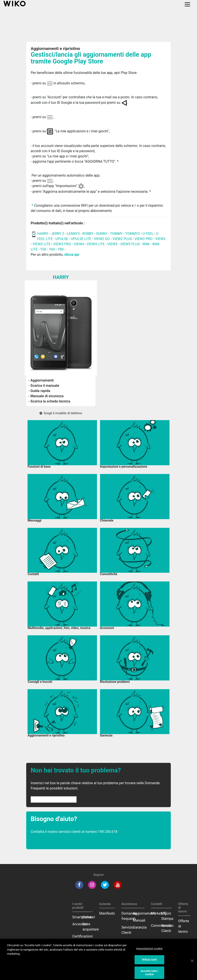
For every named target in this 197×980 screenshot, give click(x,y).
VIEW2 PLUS (122, 239)
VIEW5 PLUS (130, 244)
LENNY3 (73, 234)
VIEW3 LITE (41, 244)
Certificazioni (82, 936)
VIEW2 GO (102, 239)
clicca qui (72, 255)
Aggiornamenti (144, 913)
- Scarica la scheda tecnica (49, 401)
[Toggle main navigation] (187, 4)
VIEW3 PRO (62, 244)
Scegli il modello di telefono (61, 413)
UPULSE (62, 239)
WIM (146, 244)
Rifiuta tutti (149, 962)
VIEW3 (160, 239)
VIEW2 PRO (143, 239)
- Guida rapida (39, 391)
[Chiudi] (192, 964)
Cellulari (89, 917)
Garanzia (140, 927)
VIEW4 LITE (96, 244)
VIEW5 (113, 244)
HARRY (43, 234)
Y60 (52, 249)
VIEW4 (79, 244)
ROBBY (88, 234)
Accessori (80, 924)
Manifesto (107, 913)
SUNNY (102, 234)
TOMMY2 (132, 234)
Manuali (139, 920)
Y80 (61, 249)
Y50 (43, 249)
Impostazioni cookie (149, 951)
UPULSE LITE (81, 239)
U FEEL (148, 234)
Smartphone (82, 917)
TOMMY (116, 234)
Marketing (159, 913)
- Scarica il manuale (44, 386)
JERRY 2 (58, 234)
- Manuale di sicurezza (46, 396)
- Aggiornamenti (41, 380)
